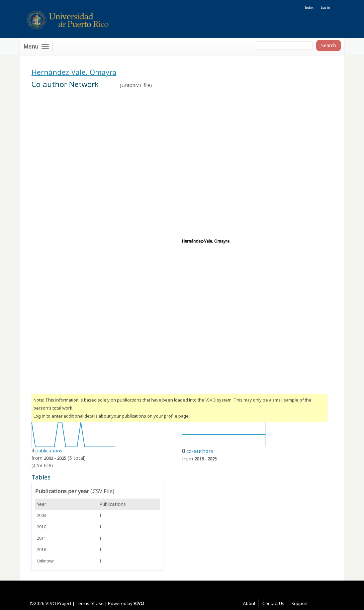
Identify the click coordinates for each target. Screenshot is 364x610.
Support (300, 603)
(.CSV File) (42, 465)
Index (309, 8)
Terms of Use (90, 603)
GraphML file (136, 85)
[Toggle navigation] (36, 47)
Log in (325, 8)
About (249, 603)
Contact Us (273, 603)
